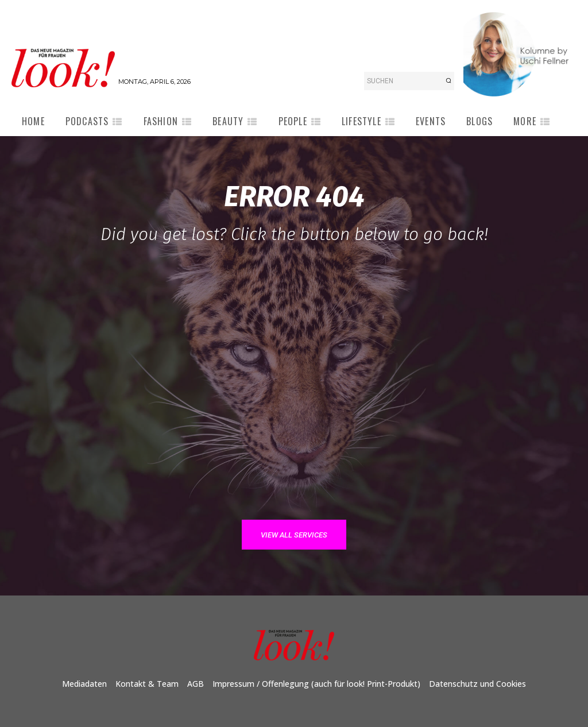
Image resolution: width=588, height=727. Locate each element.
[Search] (448, 81)
